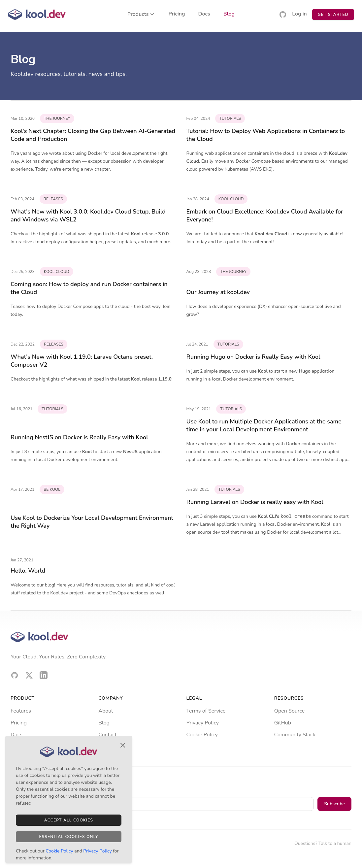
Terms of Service (206, 711)
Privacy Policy (203, 723)
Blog (229, 14)
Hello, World (28, 571)
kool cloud (231, 199)
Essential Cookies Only (68, 837)
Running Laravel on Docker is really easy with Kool (255, 502)
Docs (204, 14)
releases (53, 199)
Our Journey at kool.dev (218, 292)
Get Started (333, 15)
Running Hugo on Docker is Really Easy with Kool (253, 357)
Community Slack (295, 735)
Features (21, 711)
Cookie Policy (202, 735)
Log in (299, 14)
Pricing (177, 14)
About (106, 711)
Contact (107, 735)
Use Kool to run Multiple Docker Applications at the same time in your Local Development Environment (264, 425)
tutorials (230, 118)
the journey (57, 118)
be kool (52, 489)
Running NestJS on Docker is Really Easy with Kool (79, 437)
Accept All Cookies (69, 820)
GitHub (283, 723)
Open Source (289, 711)
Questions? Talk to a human (323, 843)
